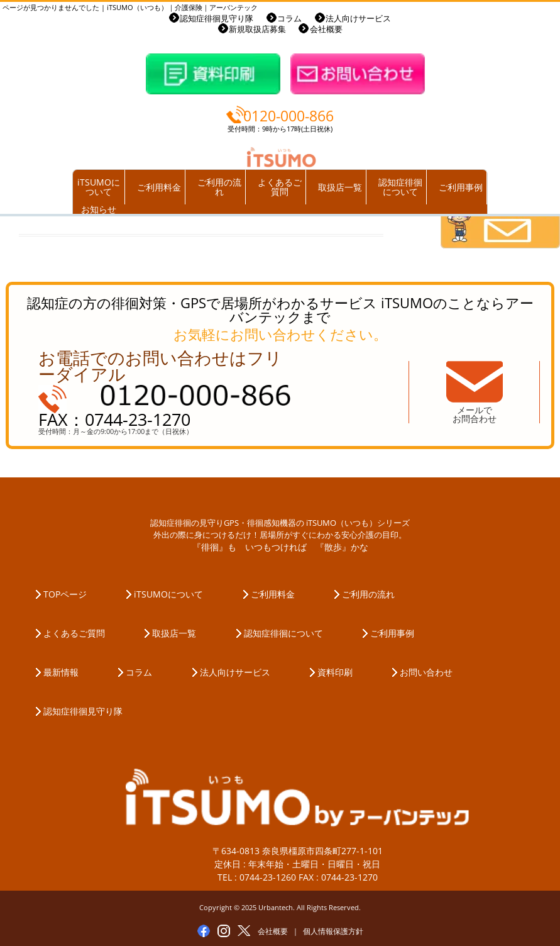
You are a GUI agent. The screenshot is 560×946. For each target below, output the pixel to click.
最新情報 (61, 672)
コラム (289, 19)
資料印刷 (335, 672)
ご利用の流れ (219, 187)
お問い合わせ (426, 672)
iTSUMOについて (99, 187)
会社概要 (326, 29)
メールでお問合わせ (475, 414)
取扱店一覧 (340, 187)
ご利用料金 (159, 187)
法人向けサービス (358, 19)
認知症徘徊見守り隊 (217, 19)
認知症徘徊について (400, 187)
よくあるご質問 (280, 187)
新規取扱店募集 (257, 29)
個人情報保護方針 (333, 932)
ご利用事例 (461, 187)
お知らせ (99, 209)
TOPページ (65, 594)
